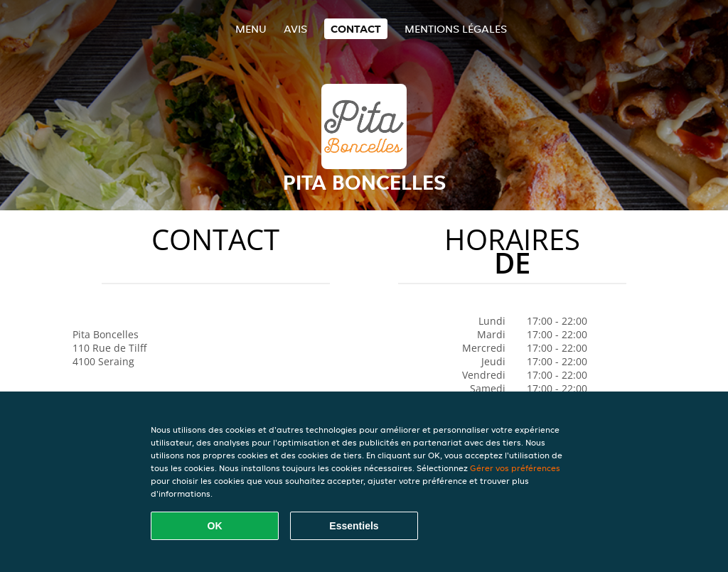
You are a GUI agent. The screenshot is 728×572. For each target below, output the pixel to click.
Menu (251, 29)
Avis (295, 29)
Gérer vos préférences (515, 468)
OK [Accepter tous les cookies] (215, 526)
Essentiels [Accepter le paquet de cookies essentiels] (354, 526)
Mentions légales (456, 29)
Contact (356, 29)
